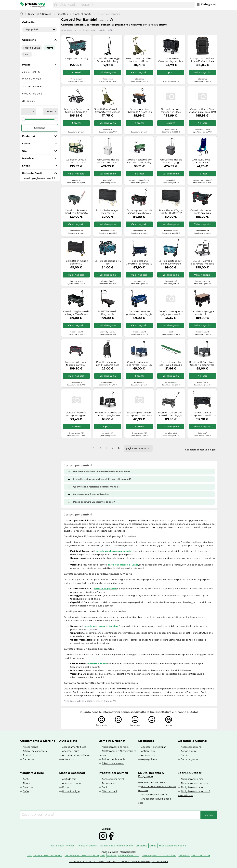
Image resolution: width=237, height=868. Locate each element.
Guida (153, 846)
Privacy (70, 846)
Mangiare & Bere (32, 773)
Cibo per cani (109, 791)
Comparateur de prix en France (45, 855)
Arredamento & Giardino (38, 741)
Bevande (28, 787)
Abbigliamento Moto (74, 747)
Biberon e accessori (113, 763)
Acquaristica (109, 783)
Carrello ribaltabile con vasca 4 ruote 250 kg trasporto (139, 161)
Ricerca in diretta (87, 846)
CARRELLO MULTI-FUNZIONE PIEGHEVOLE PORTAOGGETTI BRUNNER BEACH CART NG (202, 161)
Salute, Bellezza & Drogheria (151, 775)
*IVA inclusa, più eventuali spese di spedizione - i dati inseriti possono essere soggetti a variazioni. (118, 861)
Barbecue (28, 759)
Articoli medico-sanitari (155, 795)
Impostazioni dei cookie (172, 846)
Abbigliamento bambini (115, 747)
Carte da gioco (189, 759)
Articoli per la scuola (113, 759)
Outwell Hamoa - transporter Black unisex (171, 111)
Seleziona (40, 128)
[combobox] (126, 5)
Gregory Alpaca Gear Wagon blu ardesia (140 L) (202, 111)
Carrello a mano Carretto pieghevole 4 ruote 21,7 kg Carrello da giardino (171, 60)
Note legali (57, 846)
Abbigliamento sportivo (194, 787)
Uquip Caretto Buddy (76, 59)
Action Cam (148, 751)
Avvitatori (28, 755)
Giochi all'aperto (82, 14)
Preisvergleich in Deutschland (159, 855)
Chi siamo (141, 846)
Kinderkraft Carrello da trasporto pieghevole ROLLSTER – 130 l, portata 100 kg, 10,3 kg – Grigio (202, 364)
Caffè (26, 791)
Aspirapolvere (149, 759)
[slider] (23, 119)
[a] (50, 112)
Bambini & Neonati (112, 741)
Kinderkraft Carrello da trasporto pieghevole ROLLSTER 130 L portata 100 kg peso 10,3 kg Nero (108, 414)
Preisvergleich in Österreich (123, 855)
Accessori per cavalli (113, 779)
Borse (66, 787)
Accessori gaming (191, 747)
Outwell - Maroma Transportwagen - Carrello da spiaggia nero (76, 414)
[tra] (28, 112)
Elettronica (146, 741)
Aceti (26, 779)
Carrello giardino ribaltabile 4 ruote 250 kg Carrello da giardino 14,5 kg (139, 111)
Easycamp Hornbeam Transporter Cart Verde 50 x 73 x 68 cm (139, 414)
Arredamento (30, 747)
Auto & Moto (68, 741)
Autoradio (68, 759)
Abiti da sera (69, 779)
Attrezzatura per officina (76, 755)
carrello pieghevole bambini (39, 178)
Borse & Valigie (71, 791)
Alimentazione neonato (155, 782)
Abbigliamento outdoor (194, 783)
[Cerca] (56, 5)
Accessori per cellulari (154, 747)
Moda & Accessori (72, 773)
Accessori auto (71, 751)
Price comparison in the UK (194, 855)
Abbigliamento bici (192, 779)
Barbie (184, 755)
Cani (104, 787)
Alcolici (27, 783)
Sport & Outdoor (190, 773)
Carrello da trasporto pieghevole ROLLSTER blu (139, 364)
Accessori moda (71, 783)
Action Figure (189, 751)
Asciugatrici (148, 755)
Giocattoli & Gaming (40, 14)
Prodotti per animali (113, 773)
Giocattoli (62, 14)
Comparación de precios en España (85, 855)
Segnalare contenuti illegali (200, 450)
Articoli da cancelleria (35, 751)
